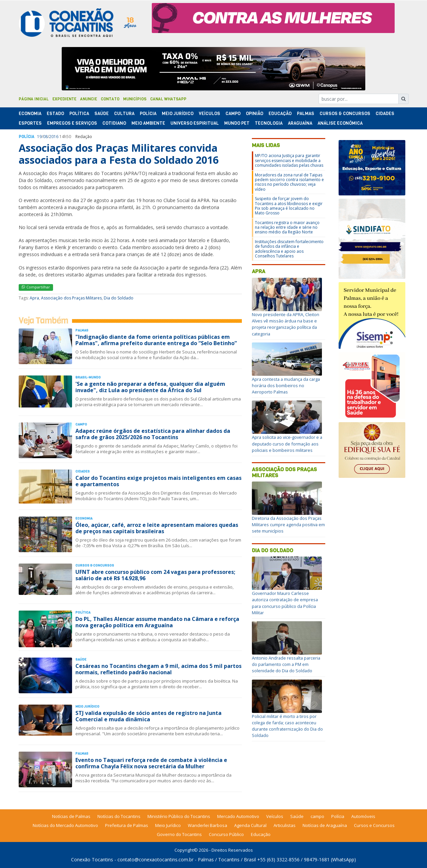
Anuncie (89, 99)
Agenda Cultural (250, 825)
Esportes (30, 123)
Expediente (64, 99)
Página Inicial (34, 99)
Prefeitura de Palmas (127, 825)
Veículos (209, 114)
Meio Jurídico (178, 114)
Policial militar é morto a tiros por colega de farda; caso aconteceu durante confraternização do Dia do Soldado (287, 726)
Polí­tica (79, 114)
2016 (54, 137)
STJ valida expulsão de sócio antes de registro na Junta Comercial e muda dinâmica (148, 716)
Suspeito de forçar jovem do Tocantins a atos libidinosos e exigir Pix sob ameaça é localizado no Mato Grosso (289, 206)
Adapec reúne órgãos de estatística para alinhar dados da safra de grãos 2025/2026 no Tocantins (153, 434)
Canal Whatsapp (168, 99)
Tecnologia (269, 123)
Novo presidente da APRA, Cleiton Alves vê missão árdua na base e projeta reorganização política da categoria (286, 324)
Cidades (385, 114)
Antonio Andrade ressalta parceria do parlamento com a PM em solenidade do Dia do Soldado (286, 664)
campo (317, 816)
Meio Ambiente (148, 123)
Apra (34, 298)
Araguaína (300, 123)
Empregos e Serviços (72, 123)
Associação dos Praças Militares (71, 298)
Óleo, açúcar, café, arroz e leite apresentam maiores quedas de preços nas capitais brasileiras (157, 528)
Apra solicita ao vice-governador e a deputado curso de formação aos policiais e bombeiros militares (287, 444)
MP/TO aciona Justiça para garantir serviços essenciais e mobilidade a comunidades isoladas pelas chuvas (289, 160)
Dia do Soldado (119, 298)
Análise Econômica (340, 123)
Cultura (124, 114)
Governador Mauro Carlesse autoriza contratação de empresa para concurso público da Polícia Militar (285, 603)
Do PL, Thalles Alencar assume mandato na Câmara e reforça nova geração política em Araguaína (157, 622)
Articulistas (285, 825)
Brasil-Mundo (88, 377)
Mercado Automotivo (238, 816)
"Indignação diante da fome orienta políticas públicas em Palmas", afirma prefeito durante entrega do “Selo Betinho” (156, 340)
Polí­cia (148, 114)
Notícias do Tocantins (119, 816)
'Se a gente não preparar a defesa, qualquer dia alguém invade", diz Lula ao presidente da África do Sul (150, 387)
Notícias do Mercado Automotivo (65, 825)
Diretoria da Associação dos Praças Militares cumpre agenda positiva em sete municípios (288, 525)
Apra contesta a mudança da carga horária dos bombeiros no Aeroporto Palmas (286, 385)
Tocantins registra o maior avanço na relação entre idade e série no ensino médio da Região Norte (287, 227)
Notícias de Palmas (71, 816)
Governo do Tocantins (179, 834)
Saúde (102, 114)
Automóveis (363, 816)
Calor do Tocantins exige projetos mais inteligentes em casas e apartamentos (158, 481)
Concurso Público (226, 834)
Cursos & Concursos (345, 114)
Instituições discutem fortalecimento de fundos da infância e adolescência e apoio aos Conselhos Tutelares (289, 249)
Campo (233, 114)
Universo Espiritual (195, 123)
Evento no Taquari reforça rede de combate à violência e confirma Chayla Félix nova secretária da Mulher (151, 763)
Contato (110, 99)
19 (39, 137)
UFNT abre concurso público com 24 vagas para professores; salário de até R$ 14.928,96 (155, 575)
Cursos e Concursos (374, 825)
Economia (30, 114)
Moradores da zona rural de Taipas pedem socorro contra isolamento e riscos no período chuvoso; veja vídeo (289, 182)
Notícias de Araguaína (325, 825)
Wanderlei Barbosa (207, 825)
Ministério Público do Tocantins (179, 816)
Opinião (255, 114)
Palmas (306, 114)
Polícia (338, 816)
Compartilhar (36, 287)
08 (45, 137)
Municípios (135, 99)
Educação (280, 114)
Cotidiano (114, 123)
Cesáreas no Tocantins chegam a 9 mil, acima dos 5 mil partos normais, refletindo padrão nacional (158, 669)
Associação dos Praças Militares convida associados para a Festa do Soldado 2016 (119, 154)
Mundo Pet (237, 123)
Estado (55, 114)
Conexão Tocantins (92, 859)
